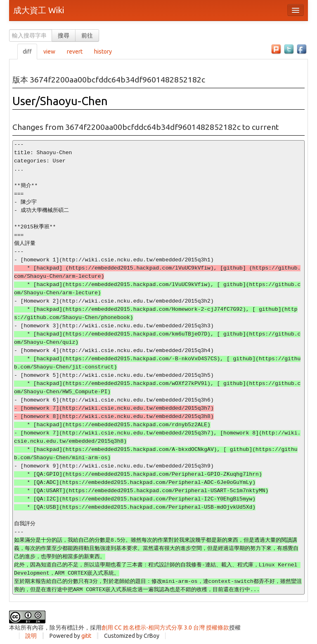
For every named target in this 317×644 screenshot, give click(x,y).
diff (27, 52)
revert (75, 52)
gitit (86, 636)
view (49, 52)
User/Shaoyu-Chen (60, 101)
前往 (87, 35)
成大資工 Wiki (39, 10)
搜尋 (64, 35)
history (103, 52)
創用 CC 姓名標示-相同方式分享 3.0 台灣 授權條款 (165, 628)
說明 (31, 636)
